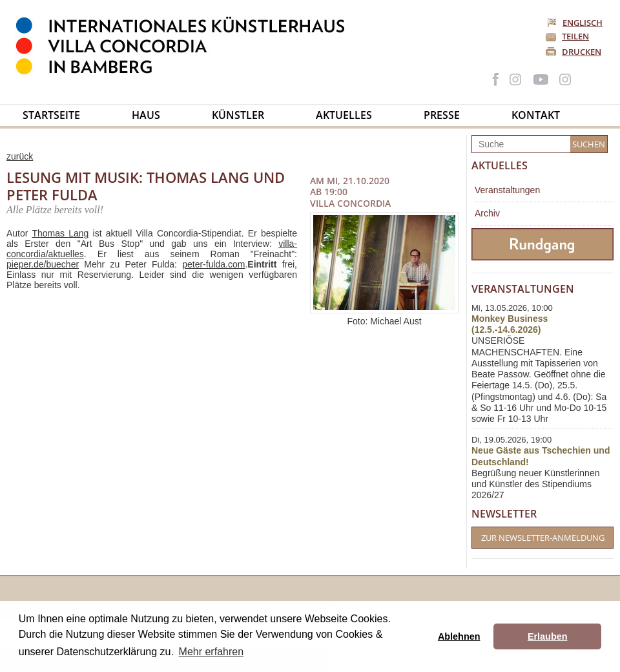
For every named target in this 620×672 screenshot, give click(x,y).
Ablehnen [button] (459, 636)
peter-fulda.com (213, 264)
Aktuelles (344, 115)
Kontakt (536, 115)
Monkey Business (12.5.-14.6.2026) (510, 324)
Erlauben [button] (548, 636)
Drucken (582, 52)
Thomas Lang (60, 233)
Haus (146, 115)
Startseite (51, 115)
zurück (20, 156)
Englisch (576, 23)
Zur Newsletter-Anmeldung (543, 538)
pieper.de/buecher (43, 264)
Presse (442, 115)
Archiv (487, 213)
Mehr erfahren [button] (212, 652)
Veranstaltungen (507, 190)
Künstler (238, 115)
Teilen (575, 36)
